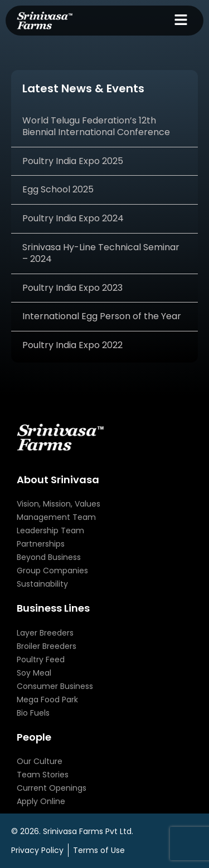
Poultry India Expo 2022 (72, 345)
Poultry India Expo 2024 (73, 218)
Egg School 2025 (58, 189)
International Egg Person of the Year (102, 316)
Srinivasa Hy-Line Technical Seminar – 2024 (101, 253)
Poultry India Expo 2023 (72, 288)
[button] (181, 21)
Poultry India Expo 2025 (73, 161)
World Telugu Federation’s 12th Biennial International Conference (96, 126)
